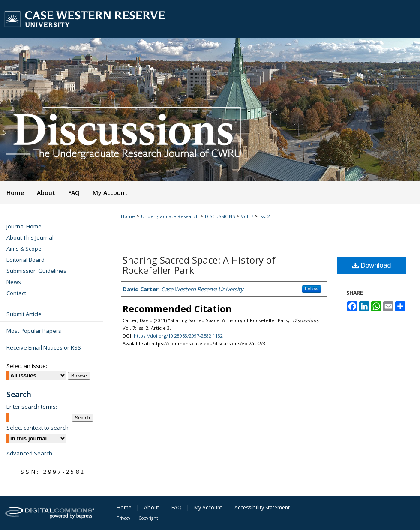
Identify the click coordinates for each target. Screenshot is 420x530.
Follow (312, 289)
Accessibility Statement (262, 508)
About (151, 508)
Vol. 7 (247, 216)
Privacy (123, 518)
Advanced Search (29, 453)
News (14, 282)
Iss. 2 (265, 216)
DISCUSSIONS (220, 216)
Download (372, 265)
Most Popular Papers (34, 331)
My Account (208, 508)
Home (128, 216)
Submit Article (24, 314)
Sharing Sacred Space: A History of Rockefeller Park (199, 265)
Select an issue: (27, 366)
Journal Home (24, 226)
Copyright (148, 518)
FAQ (177, 508)
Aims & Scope (24, 249)
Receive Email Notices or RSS (44, 347)
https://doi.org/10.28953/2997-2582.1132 (178, 336)
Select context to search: (38, 428)
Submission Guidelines (36, 271)
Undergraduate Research (170, 216)
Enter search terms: (32, 407)
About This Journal (30, 237)
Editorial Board (25, 260)
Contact (16, 293)
